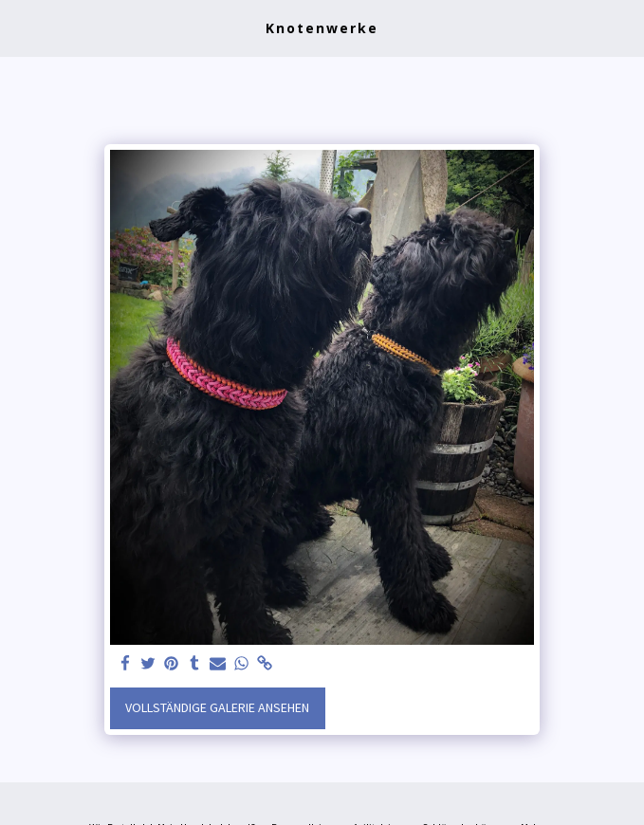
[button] (21, 27)
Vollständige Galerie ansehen (217, 707)
